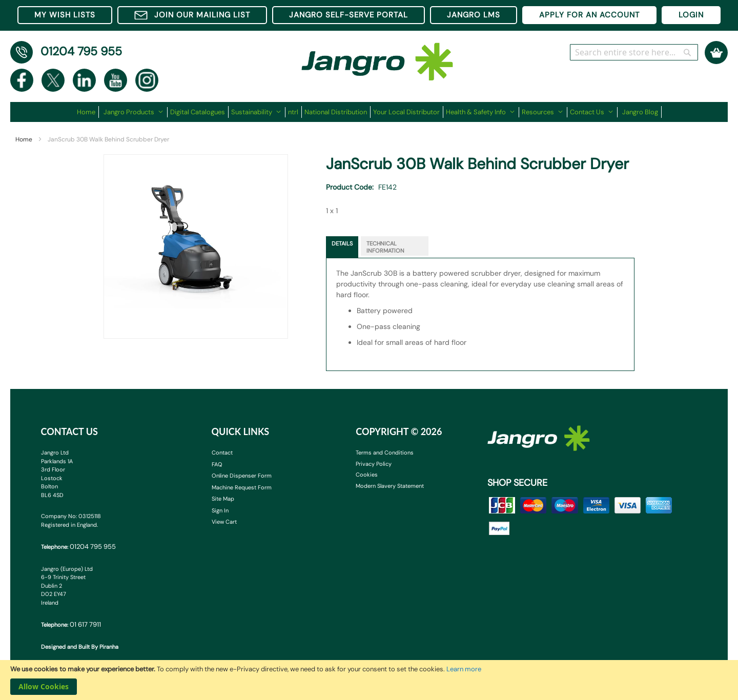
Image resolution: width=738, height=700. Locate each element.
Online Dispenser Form (242, 476)
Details (342, 243)
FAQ (217, 464)
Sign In (220, 510)
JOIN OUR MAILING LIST (192, 15)
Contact (222, 452)
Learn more (464, 669)
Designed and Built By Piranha (80, 647)
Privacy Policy (374, 464)
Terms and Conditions (385, 452)
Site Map (223, 499)
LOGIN (691, 15)
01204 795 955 (81, 51)
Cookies (367, 475)
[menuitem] (88, 112)
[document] (369, 680)
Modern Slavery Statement (390, 486)
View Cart (224, 522)
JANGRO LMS (474, 15)
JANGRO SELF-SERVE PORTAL (348, 15)
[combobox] (634, 52)
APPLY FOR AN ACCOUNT (589, 15)
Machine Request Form (242, 487)
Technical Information (385, 247)
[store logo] (377, 57)
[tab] (342, 247)
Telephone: (78, 547)
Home (24, 139)
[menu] (369, 112)
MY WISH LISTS (65, 15)
